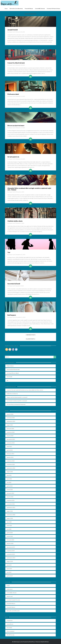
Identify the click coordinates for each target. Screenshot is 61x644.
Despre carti (12, 32)
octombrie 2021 (11, 504)
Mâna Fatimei (10, 366)
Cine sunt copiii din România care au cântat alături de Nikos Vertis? (27, 390)
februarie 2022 (10, 493)
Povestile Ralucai (29, 9)
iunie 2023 (9, 446)
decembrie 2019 (11, 547)
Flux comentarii (11, 631)
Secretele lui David (14, 284)
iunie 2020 (9, 526)
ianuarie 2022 (10, 497)
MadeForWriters (45, 642)
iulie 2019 (9, 565)
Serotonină (9, 377)
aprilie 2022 (10, 486)
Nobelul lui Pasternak (20, 404)
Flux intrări (9, 628)
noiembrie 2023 (11, 443)
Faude (8, 390)
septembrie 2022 (11, 468)
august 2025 (10, 425)
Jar (7, 380)
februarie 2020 (10, 540)
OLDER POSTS (31, 339)
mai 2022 (9, 482)
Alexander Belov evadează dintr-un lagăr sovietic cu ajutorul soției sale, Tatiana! (29, 189)
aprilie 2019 (10, 576)
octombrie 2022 (11, 464)
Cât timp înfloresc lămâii (13, 373)
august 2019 (10, 561)
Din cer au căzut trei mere (16, 126)
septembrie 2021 (11, 507)
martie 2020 (10, 536)
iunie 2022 (9, 479)
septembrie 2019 (11, 558)
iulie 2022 (9, 475)
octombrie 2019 (11, 554)
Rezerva (16, 394)
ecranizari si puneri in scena (53, 9)
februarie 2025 (10, 429)
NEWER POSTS (30, 335)
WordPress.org (10, 635)
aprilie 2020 (10, 533)
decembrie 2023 (11, 439)
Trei (9, 252)
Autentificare (10, 624)
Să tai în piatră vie (13, 157)
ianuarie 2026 (10, 414)
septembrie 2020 (11, 515)
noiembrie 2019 (11, 551)
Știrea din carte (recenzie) (16, 9)
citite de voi (10, 589)
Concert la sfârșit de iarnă (16, 63)
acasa (6, 9)
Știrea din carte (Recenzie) (13, 611)
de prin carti (10, 596)
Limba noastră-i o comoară (21, 397)
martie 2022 (10, 490)
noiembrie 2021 (11, 500)
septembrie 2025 (11, 421)
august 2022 (10, 472)
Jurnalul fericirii (13, 30)
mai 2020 (9, 529)
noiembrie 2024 (11, 432)
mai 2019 (9, 572)
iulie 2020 (9, 522)
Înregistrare (10, 620)
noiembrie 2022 (11, 461)
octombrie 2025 (11, 418)
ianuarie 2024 (10, 436)
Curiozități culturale (40, 9)
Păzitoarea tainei (13, 94)
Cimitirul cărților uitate (15, 221)
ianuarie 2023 (10, 457)
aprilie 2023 (10, 450)
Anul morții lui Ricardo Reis (13, 369)
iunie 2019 (9, 569)
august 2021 (10, 511)
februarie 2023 (10, 454)
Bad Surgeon (12, 315)
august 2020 (10, 518)
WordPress (32, 642)
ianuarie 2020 (10, 543)
